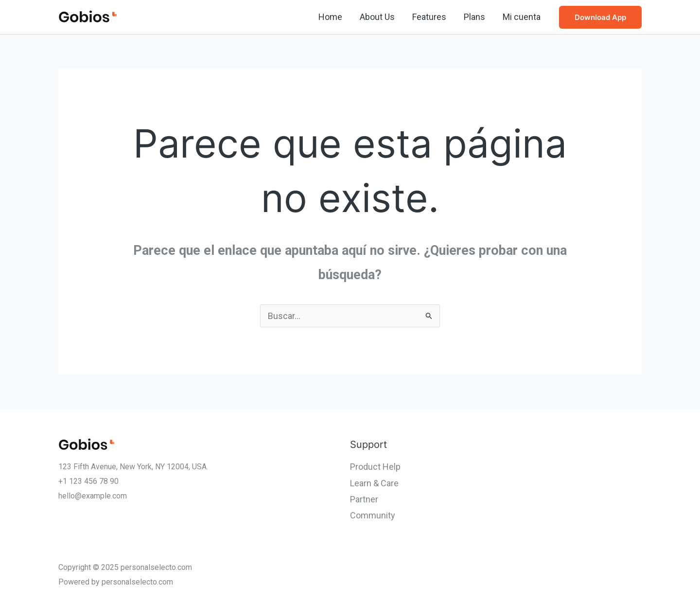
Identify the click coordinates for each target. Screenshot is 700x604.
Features (429, 17)
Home (330, 17)
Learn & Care (374, 483)
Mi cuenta (522, 17)
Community (373, 515)
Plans (474, 17)
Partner (364, 499)
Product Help (375, 467)
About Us (377, 17)
